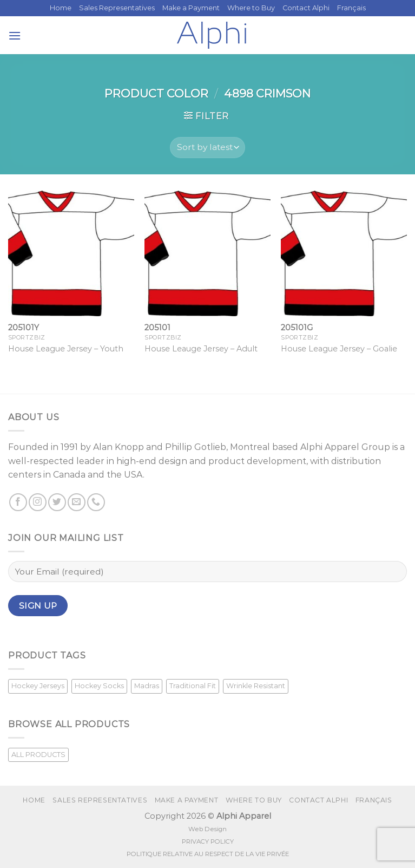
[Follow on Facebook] (18, 502)
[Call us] (96, 502)
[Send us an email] (77, 502)
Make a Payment (191, 8)
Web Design (207, 829)
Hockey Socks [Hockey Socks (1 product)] (99, 686)
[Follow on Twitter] (57, 502)
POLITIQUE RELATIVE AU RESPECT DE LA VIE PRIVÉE (208, 854)
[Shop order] (207, 148)
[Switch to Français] (351, 8)
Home (61, 8)
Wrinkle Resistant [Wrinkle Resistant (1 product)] (256, 686)
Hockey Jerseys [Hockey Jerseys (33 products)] (38, 686)
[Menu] (15, 35)
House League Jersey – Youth (66, 349)
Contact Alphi (306, 8)
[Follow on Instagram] (38, 502)
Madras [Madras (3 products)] (147, 686)
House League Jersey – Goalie (339, 349)
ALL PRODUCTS (38, 755)
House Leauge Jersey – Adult (201, 349)
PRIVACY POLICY (208, 841)
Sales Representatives (117, 8)
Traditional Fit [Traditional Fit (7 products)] (193, 686)
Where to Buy (251, 8)
